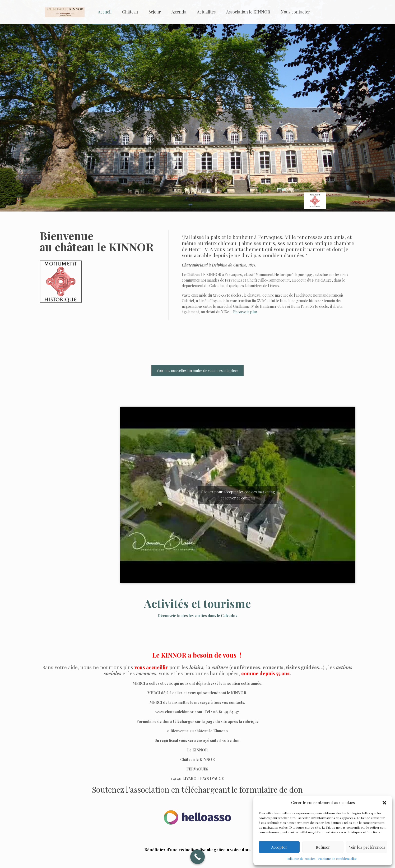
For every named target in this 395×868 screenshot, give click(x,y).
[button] (384, 803)
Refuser (323, 847)
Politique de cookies (301, 858)
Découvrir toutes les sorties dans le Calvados (197, 616)
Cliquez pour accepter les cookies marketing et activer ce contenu (238, 495)
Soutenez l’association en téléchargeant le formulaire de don (197, 789)
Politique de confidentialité (337, 858)
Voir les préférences (367, 847)
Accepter (279, 847)
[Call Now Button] (197, 857)
